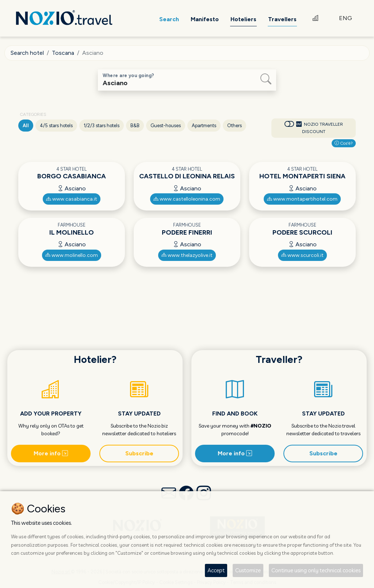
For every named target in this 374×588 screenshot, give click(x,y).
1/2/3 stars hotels (102, 126)
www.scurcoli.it (302, 255)
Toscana (63, 53)
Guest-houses (166, 126)
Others (234, 126)
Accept (216, 570)
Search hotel (27, 53)
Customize (248, 570)
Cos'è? (344, 143)
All (26, 126)
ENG (346, 18)
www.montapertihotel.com (302, 199)
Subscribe (139, 453)
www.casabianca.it (72, 199)
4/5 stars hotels (56, 126)
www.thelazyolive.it (187, 255)
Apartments (204, 126)
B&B (135, 126)
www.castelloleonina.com (187, 199)
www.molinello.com (72, 255)
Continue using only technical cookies (316, 570)
